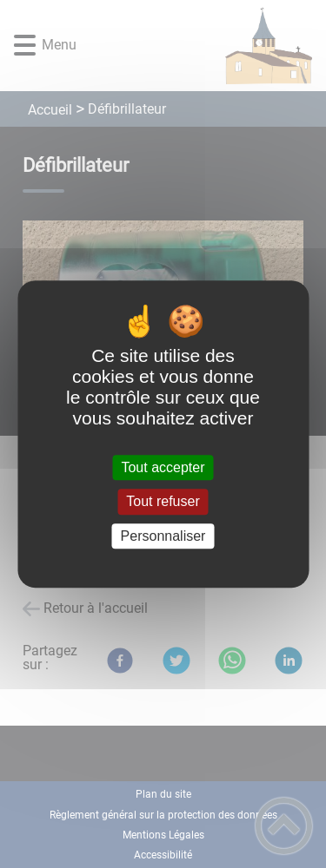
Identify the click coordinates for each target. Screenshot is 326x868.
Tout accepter (163, 467)
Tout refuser (163, 502)
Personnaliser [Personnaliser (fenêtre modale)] (163, 536)
